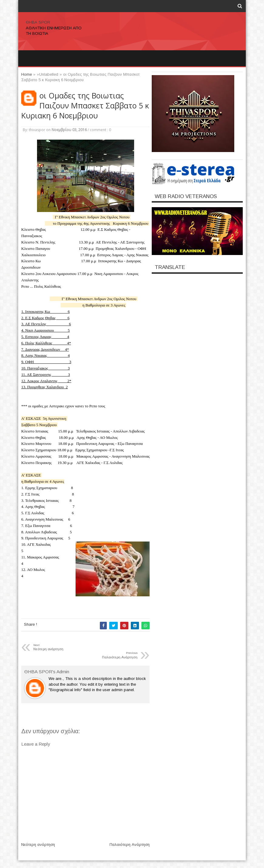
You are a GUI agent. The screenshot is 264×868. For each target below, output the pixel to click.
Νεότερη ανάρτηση (38, 845)
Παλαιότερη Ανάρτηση (130, 845)
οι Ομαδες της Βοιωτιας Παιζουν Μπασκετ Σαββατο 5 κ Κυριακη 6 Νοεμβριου (85, 106)
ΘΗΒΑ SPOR (38, 22)
